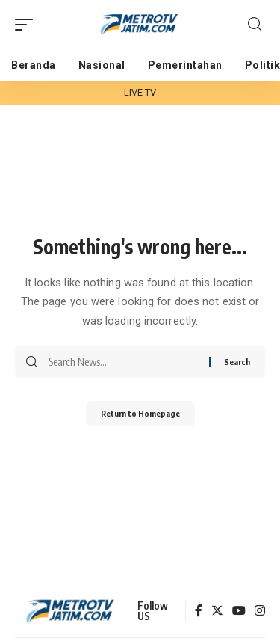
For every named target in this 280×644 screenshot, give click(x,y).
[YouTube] (239, 611)
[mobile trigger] (28, 25)
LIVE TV (140, 92)
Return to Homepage (140, 413)
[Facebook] (199, 611)
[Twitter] (217, 611)
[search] (255, 24)
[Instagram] (260, 611)
